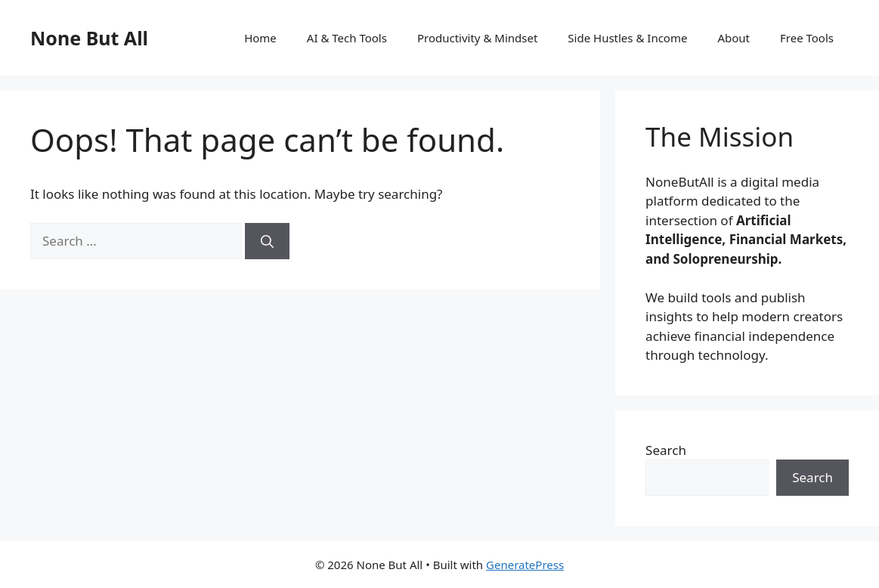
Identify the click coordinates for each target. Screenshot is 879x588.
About (734, 38)
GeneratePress (525, 565)
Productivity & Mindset (477, 38)
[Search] (267, 241)
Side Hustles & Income (627, 38)
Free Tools (807, 38)
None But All (89, 38)
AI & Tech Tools (347, 38)
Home (260, 38)
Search (666, 450)
